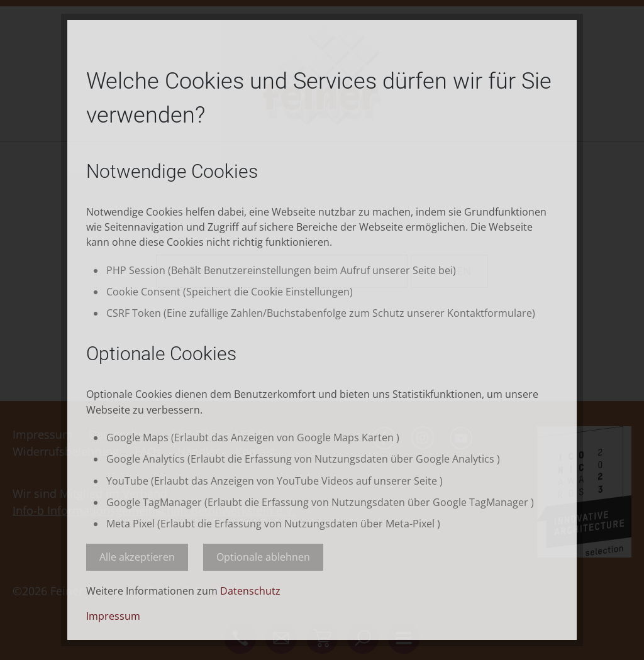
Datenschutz (250, 591)
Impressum (113, 616)
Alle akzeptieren (137, 557)
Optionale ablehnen (263, 557)
